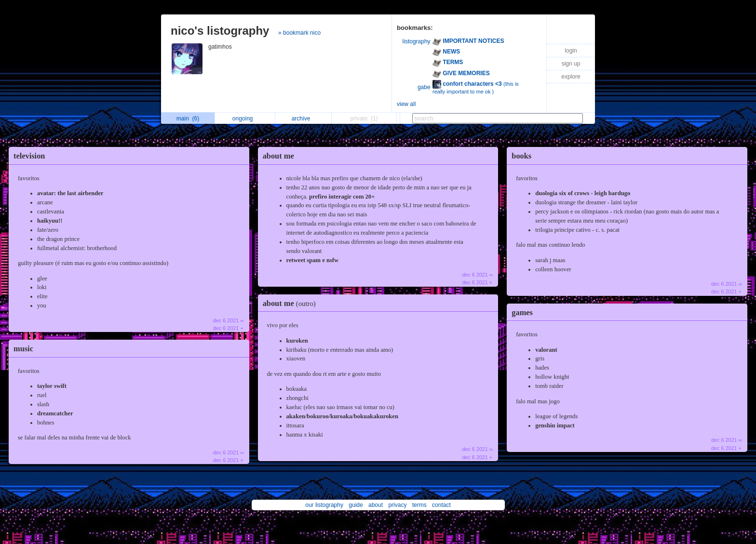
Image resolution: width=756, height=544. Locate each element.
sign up (571, 64)
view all (406, 104)
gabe (424, 87)
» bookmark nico (299, 33)
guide (356, 505)
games (522, 312)
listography (417, 41)
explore (571, 77)
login (571, 51)
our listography (324, 505)
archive (304, 119)
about (376, 505)
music (23, 349)
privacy (397, 505)
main (188, 119)
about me (278, 156)
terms (419, 505)
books (521, 156)
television (29, 156)
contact (441, 505)
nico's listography (220, 31)
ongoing (245, 119)
